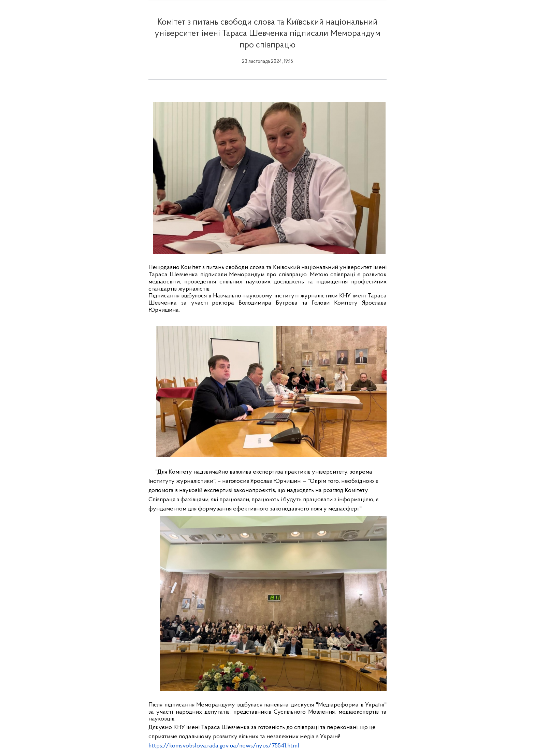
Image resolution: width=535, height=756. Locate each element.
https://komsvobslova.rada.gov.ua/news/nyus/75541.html (224, 746)
